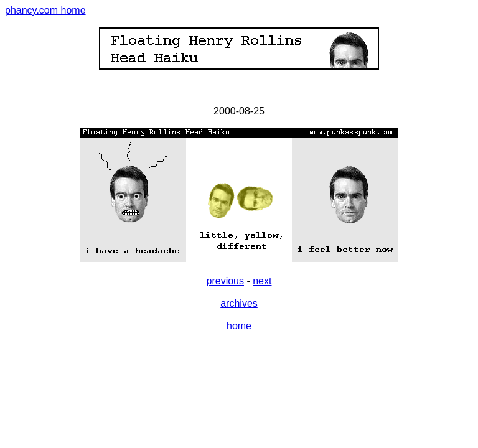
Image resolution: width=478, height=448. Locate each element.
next (262, 281)
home (239, 326)
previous (225, 281)
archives (239, 303)
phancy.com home (45, 10)
